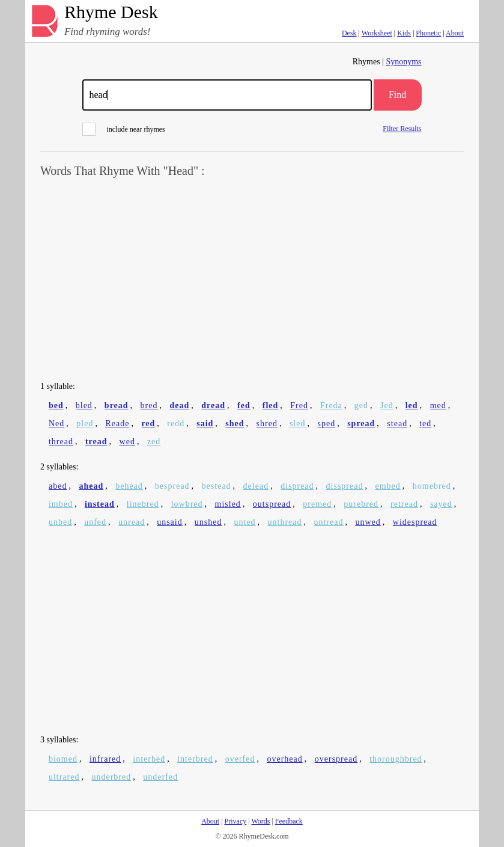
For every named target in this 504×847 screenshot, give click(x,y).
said (205, 423)
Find (397, 95)
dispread (297, 486)
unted (244, 522)
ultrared (64, 777)
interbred (195, 759)
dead (180, 405)
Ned (56, 423)
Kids (404, 33)
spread (361, 423)
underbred (111, 777)
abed (58, 486)
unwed (368, 522)
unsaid (170, 522)
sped (326, 423)
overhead (284, 759)
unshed (208, 522)
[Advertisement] (252, 280)
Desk (349, 33)
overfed (240, 759)
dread (213, 405)
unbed (60, 522)
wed (127, 442)
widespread (415, 522)
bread (117, 405)
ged (361, 405)
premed (317, 504)
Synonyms (403, 62)
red (148, 423)
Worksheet (377, 33)
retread (404, 504)
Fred (299, 405)
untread (328, 522)
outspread (272, 504)
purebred (361, 504)
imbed (61, 504)
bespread (172, 486)
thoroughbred (396, 759)
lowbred (187, 504)
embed (387, 486)
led (412, 405)
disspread (345, 486)
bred (149, 405)
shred (267, 423)
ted (425, 423)
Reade (117, 423)
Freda (331, 405)
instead (100, 504)
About (455, 33)
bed (56, 405)
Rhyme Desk (111, 12)
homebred (432, 486)
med (438, 405)
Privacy (236, 821)
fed (244, 405)
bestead (217, 486)
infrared (105, 759)
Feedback (289, 821)
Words (260, 821)
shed (235, 423)
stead (397, 423)
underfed (160, 777)
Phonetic (428, 33)
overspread (336, 759)
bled (84, 405)
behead (129, 486)
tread (96, 442)
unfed (95, 522)
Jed (387, 405)
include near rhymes (123, 129)
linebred (143, 504)
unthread (285, 522)
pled (85, 423)
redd (176, 423)
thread (61, 442)
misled (228, 504)
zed (154, 442)
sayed (441, 504)
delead (256, 486)
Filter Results (402, 128)
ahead (91, 486)
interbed (149, 759)
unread (132, 522)
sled (298, 423)
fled (271, 405)
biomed (63, 759)
